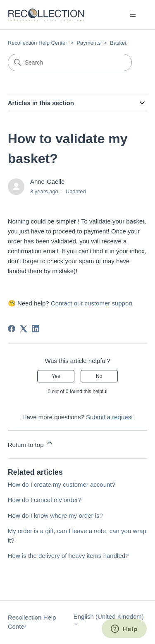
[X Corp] (24, 329)
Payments (88, 43)
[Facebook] (12, 329)
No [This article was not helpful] (99, 376)
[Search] (70, 62)
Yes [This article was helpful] (56, 376)
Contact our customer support (92, 303)
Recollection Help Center (38, 43)
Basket (118, 43)
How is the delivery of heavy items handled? (68, 556)
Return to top (31, 443)
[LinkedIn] (36, 329)
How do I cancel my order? (45, 500)
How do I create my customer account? (62, 484)
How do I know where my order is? (55, 515)
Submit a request (109, 417)
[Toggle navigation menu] (132, 15)
